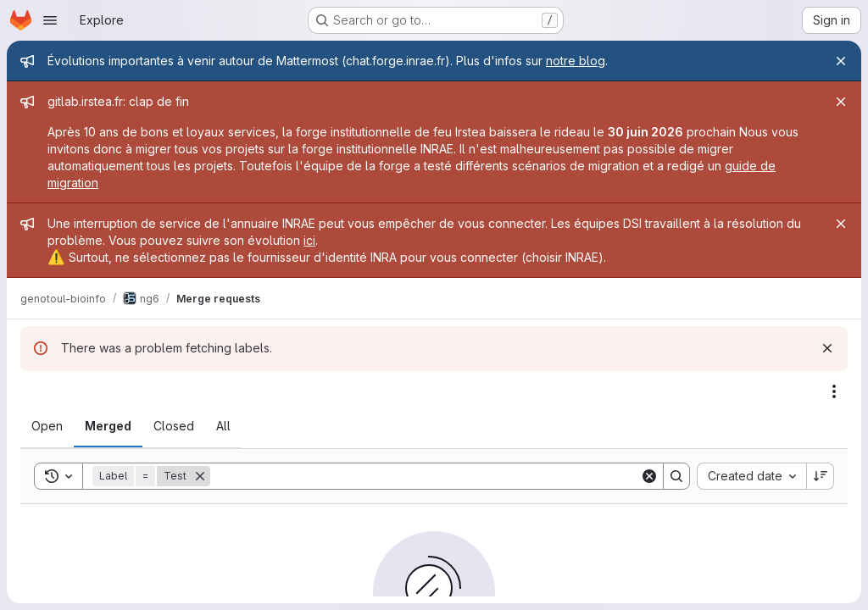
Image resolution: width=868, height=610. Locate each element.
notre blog (576, 61)
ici (309, 240)
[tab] (47, 426)
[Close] (841, 61)
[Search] (425, 476)
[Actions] (834, 391)
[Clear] (649, 476)
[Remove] (200, 476)
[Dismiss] (827, 348)
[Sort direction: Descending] (821, 476)
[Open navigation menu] (50, 20)
